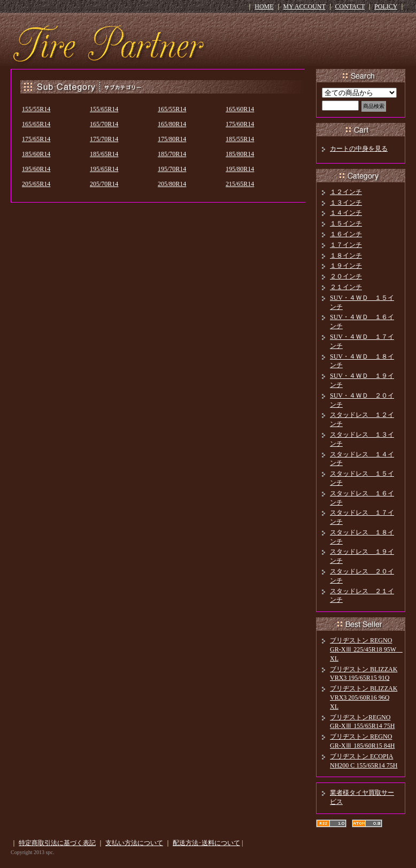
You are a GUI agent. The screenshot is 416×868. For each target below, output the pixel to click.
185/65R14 (104, 154)
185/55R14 (240, 139)
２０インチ (346, 276)
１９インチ (346, 266)
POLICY (386, 6)
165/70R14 (104, 124)
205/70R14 (104, 184)
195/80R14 (240, 169)
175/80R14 (172, 139)
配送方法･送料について (206, 843)
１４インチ (346, 213)
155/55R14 (36, 109)
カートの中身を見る (359, 149)
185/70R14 (172, 154)
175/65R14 (36, 139)
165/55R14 (172, 109)
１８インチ (346, 255)
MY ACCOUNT (305, 6)
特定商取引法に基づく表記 (57, 843)
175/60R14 (240, 124)
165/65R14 (36, 124)
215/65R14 (240, 184)
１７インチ (346, 245)
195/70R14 (172, 169)
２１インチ (346, 287)
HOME (264, 6)
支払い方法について (134, 843)
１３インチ (346, 203)
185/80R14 (240, 154)
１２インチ (346, 192)
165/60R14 (240, 109)
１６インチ (346, 234)
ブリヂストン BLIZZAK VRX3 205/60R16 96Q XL (364, 697)
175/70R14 (104, 139)
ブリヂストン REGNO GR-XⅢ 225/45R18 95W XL (366, 649)
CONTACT (350, 6)
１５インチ (346, 223)
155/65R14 (104, 109)
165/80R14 (172, 124)
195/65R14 (104, 169)
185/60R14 (36, 154)
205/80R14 (172, 184)
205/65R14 (36, 184)
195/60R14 (36, 169)
